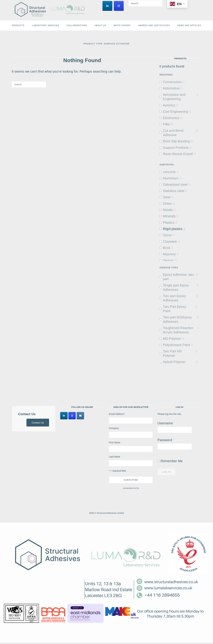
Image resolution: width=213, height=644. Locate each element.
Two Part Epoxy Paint (175, 309)
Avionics (169, 105)
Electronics (171, 118)
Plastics (169, 222)
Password (165, 440)
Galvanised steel (175, 185)
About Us (100, 25)
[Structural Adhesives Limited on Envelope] (80, 416)
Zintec (167, 204)
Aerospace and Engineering (174, 97)
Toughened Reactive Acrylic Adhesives (178, 330)
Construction (172, 82)
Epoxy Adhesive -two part (178, 277)
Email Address (117, 414)
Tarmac (168, 260)
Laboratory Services (46, 25)
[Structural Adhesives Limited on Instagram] (119, 6)
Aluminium (171, 178)
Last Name (114, 457)
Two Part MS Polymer (172, 353)
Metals (168, 210)
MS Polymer (172, 339)
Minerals (169, 216)
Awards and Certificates (154, 25)
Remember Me (170, 461)
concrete (169, 172)
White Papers (122, 25)
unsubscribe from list (131, 488)
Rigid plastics (173, 229)
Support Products (176, 148)
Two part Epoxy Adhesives (174, 298)
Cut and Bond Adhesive (173, 133)
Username (165, 423)
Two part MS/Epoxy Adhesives (177, 319)
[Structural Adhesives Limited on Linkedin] (107, 6)
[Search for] (145, 3)
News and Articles (189, 25)
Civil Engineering (175, 112)
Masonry (169, 254)
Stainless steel (174, 191)
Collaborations (77, 25)
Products (18, 25)
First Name (114, 442)
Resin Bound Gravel (178, 154)
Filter (167, 124)
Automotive (171, 88)
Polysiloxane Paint (176, 345)
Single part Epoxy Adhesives (176, 287)
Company (114, 428)
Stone (167, 235)
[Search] (159, 2)
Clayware (170, 241)
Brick (167, 248)
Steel (167, 197)
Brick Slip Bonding (176, 141)
